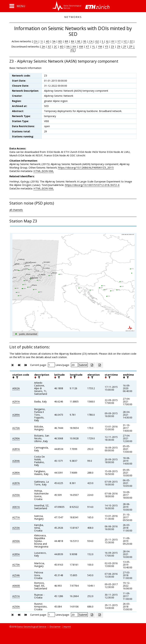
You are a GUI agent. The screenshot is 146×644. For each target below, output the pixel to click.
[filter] (17, 377)
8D (60, 41)
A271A (16, 517)
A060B (16, 586)
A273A (16, 565)
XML (51, 171)
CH (36, 41)
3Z (49, 46)
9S (85, 41)
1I (42, 41)
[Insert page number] (51, 365)
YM (100, 46)
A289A (16, 415)
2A (43, 46)
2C (55, 46)
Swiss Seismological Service (32, 627)
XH (74, 46)
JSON (45, 171)
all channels (16, 210)
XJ (107, 41)
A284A (16, 461)
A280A (16, 473)
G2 (97, 41)
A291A (16, 401)
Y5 (106, 46)
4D (48, 41)
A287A (16, 483)
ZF (124, 46)
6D (62, 46)
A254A (16, 575)
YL (94, 46)
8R (66, 41)
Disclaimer (55, 627)
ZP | (132, 46)
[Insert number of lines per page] (74, 365)
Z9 (119, 46)
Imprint (67, 627)
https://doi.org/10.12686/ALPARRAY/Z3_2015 (86, 167)
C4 (91, 41)
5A (54, 41)
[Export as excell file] (92, 365)
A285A (16, 554)
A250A (16, 607)
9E (79, 41)
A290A (16, 438)
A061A (16, 507)
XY (113, 41)
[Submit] (83, 365)
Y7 (119, 41)
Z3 (113, 46)
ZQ (72, 50)
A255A (16, 495)
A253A (16, 528)
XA (68, 46)
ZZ (131, 41)
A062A (16, 388)
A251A (16, 596)
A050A (16, 541)
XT (88, 46)
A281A (16, 449)
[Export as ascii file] (100, 365)
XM (81, 46)
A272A (16, 428)
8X (73, 41)
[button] (17, 6)
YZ (125, 41)
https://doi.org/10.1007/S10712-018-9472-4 (92, 185)
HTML (37, 171)
